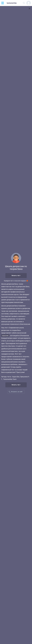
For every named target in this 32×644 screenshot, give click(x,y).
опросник (5, 336)
